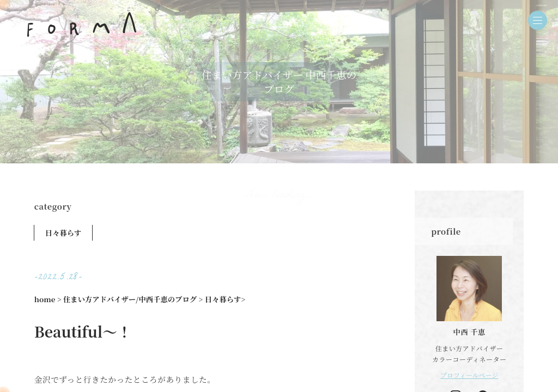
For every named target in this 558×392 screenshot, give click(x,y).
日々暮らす (63, 233)
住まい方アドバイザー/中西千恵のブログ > (133, 299)
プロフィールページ (469, 375)
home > (48, 299)
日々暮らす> (225, 299)
